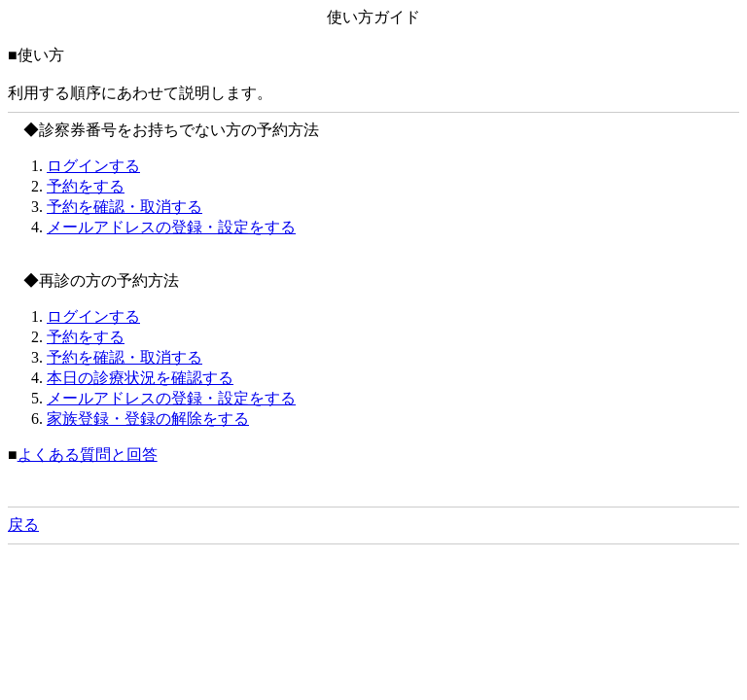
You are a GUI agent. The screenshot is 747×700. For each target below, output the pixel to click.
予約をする (86, 186)
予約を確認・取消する (124, 207)
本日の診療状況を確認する (140, 378)
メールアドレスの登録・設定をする (171, 227)
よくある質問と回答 (88, 455)
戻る (23, 525)
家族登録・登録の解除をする (148, 419)
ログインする (93, 166)
